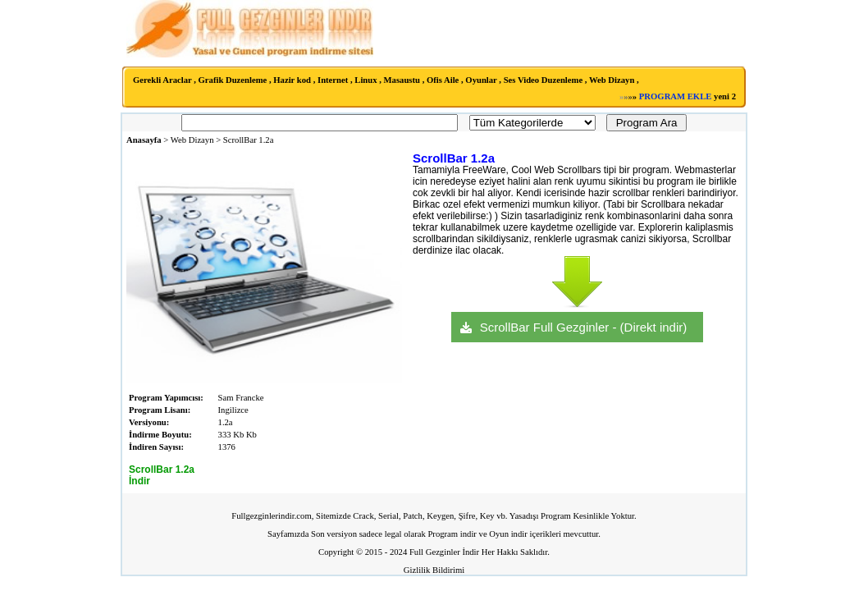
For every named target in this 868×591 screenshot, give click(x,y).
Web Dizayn (612, 80)
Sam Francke (241, 398)
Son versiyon (334, 534)
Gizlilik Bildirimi (434, 570)
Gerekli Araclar (162, 80)
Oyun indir (508, 534)
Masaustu (402, 80)
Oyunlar (481, 80)
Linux (365, 80)
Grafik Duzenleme (233, 80)
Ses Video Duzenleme (544, 80)
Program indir (452, 534)
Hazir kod (292, 80)
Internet (333, 80)
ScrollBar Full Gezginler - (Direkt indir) (584, 327)
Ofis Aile (443, 80)
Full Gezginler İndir (444, 552)
